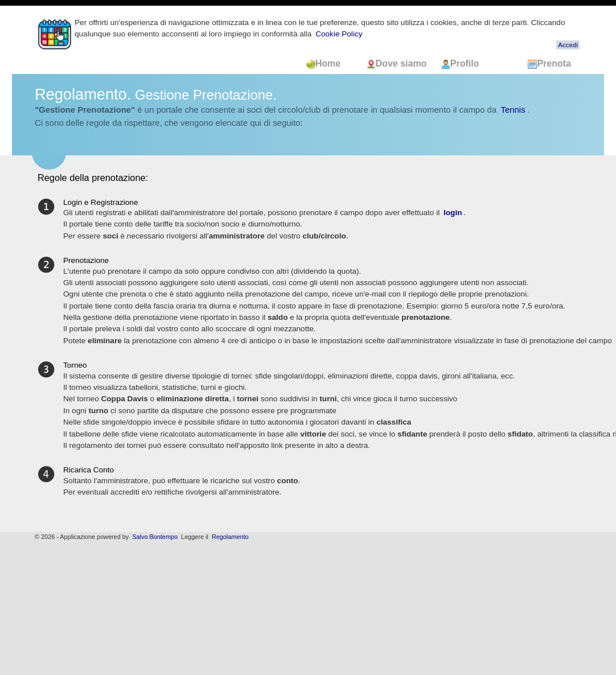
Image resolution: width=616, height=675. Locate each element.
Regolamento (230, 537)
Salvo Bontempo (155, 537)
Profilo (460, 63)
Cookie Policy (339, 34)
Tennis (513, 110)
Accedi (568, 45)
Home (330, 63)
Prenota (549, 63)
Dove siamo (398, 63)
